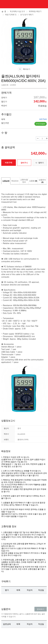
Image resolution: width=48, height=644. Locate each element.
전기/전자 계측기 (27, 15)
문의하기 (41, 609)
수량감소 (38, 138)
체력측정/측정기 (35, 12)
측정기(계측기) (11, 15)
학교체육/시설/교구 (17, 12)
